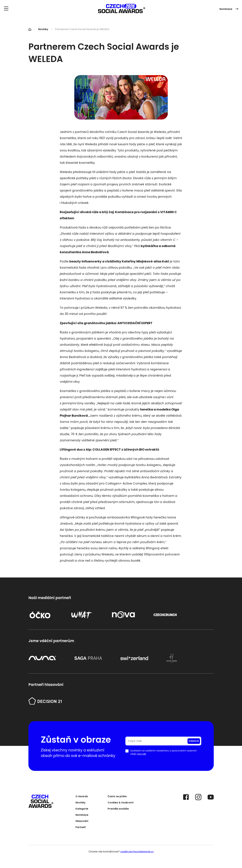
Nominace (229, 9)
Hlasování (82, 821)
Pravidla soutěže (118, 809)
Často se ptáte (117, 797)
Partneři (81, 828)
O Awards (82, 797)
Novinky (43, 29)
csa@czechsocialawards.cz (137, 852)
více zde (142, 754)
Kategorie (82, 809)
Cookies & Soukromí (121, 803)
